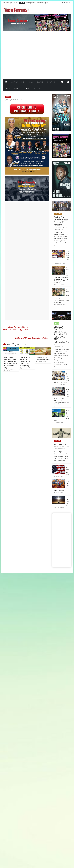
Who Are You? (61, 444)
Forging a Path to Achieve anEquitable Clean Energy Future (16, 328)
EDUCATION (51, 82)
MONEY (8, 88)
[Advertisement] (22, 54)
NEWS (31, 82)
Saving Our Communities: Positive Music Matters (61, 221)
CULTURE (40, 82)
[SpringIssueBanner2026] (37, 15)
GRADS (57, 323)
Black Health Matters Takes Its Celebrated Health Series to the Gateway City (11, 362)
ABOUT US (14, 82)
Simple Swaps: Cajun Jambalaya (43, 358)
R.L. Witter (21, 100)
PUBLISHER (26, 88)
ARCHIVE (8, 97)
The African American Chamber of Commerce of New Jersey (26, 361)
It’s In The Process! (67, 500)
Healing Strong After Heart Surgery (37, 3)
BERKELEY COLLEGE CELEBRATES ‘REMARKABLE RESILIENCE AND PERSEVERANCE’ (61, 334)
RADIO (23, 82)
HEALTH (16, 88)
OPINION (37, 88)
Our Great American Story (67, 471)
